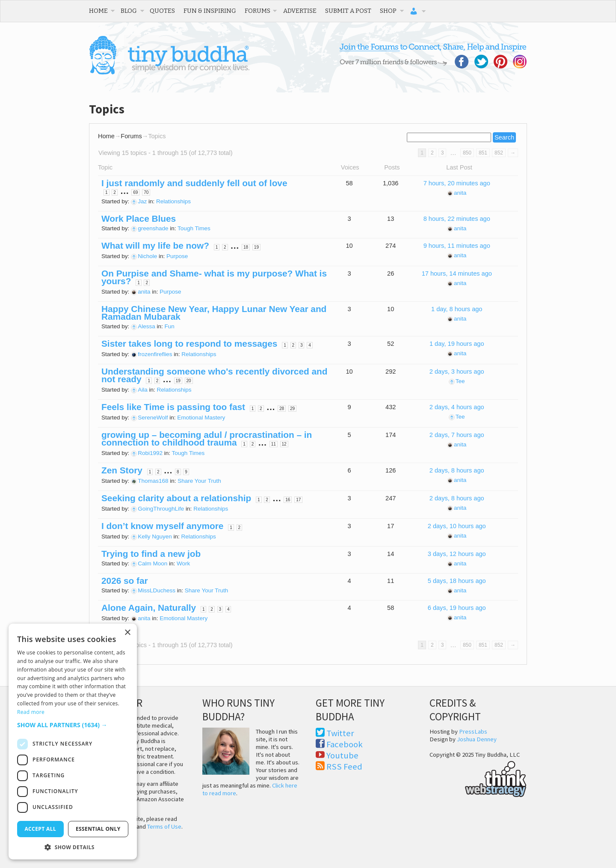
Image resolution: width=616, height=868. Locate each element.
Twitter (340, 733)
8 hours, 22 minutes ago (457, 219)
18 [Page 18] (246, 247)
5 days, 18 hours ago (457, 581)
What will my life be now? (155, 245)
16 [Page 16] (288, 500)
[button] (73, 725)
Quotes (162, 11)
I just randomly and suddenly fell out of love (194, 183)
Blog (129, 11)
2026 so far (125, 581)
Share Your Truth (199, 481)
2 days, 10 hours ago (457, 526)
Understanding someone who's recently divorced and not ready (214, 375)
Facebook (345, 744)
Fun (170, 326)
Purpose (177, 256)
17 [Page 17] (298, 500)
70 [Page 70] (146, 192)
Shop (388, 11)
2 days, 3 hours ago (457, 372)
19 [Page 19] (256, 247)
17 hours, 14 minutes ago (457, 273)
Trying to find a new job (151, 554)
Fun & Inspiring (210, 11)
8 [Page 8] (178, 472)
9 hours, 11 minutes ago (457, 246)
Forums (258, 11)
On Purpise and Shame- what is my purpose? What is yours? (214, 277)
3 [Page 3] (443, 153)
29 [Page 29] (292, 409)
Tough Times (194, 228)
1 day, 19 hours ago (457, 344)
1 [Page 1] (107, 192)
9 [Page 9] (186, 472)
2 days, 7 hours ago (457, 435)
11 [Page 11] (274, 444)
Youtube (342, 755)
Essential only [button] (98, 829)
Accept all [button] (40, 829)
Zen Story (122, 470)
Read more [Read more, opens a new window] (31, 712)
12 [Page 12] (284, 444)
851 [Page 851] (483, 153)
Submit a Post (348, 11)
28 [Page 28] (282, 409)
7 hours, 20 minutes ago (457, 183)
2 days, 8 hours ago (457, 470)
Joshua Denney (477, 739)
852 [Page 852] (499, 153)
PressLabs (473, 731)
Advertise (300, 11)
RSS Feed (344, 767)
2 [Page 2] (432, 153)
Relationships (173, 201)
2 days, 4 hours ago (457, 407)
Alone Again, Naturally (149, 608)
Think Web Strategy (478, 778)
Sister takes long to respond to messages (189, 343)
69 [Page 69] (135, 192)
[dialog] (73, 742)
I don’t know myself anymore (162, 526)
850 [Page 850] (467, 153)
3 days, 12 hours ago (457, 554)
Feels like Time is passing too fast (173, 407)
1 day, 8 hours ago (457, 309)
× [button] (127, 633)
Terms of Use (164, 826)
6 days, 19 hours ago (457, 608)
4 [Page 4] (310, 345)
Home (98, 11)
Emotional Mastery (201, 418)
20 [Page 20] (189, 381)
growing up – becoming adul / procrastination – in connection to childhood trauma (207, 438)
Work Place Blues (139, 218)
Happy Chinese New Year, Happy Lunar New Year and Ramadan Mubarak (214, 313)
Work (183, 563)
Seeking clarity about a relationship (176, 498)
